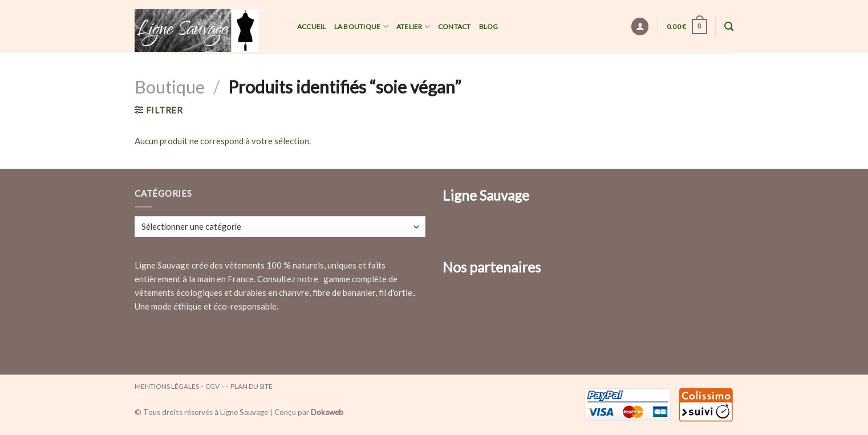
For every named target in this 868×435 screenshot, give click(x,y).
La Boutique (361, 27)
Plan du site (252, 386)
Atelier (413, 27)
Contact (455, 27)
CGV (212, 386)
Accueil (312, 27)
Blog (489, 27)
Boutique (170, 87)
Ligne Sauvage (244, 412)
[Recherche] (729, 27)
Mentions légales (167, 386)
